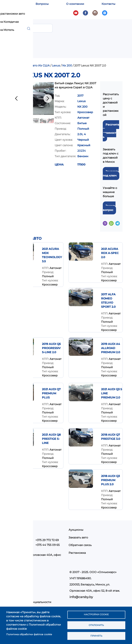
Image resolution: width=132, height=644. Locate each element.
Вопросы (42, 4)
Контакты (108, 4)
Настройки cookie (96, 613)
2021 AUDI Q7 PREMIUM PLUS (51, 393)
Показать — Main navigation (122, 27)
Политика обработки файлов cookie (29, 633)
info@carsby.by (81, 597)
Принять (96, 636)
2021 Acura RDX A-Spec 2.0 (110, 253)
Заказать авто (78, 537)
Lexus (56, 66)
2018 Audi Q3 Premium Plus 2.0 (110, 480)
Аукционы (76, 530)
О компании (75, 4)
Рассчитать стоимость (111, 131)
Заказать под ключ (111, 173)
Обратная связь (80, 545)
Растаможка (77, 553)
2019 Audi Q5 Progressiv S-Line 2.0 (51, 348)
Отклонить (96, 624)
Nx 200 (67, 66)
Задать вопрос (109, 208)
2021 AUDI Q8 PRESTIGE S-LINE (51, 439)
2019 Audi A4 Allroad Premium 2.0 (111, 348)
